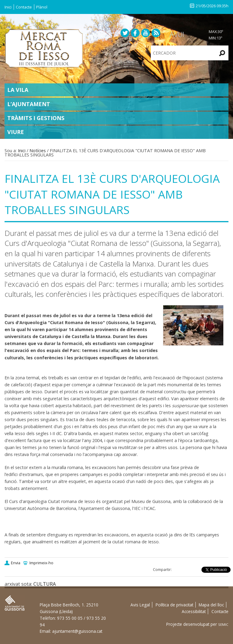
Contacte (24, 7)
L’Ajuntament (29, 104)
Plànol (42, 7)
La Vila (18, 90)
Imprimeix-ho (41, 563)
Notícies (38, 151)
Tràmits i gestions (36, 118)
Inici (8, 7)
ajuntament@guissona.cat (77, 631)
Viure (16, 132)
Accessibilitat (194, 611)
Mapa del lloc (211, 605)
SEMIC (223, 624)
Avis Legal (140, 605)
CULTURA (45, 584)
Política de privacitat (174, 605)
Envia (16, 563)
